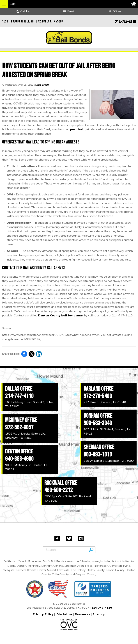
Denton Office (19, 452)
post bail (77, 129)
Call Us (23, 11)
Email (69, 11)
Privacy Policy (43, 614)
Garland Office (98, 389)
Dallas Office (19, 389)
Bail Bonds (42, 85)
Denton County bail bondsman (61, 315)
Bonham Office (98, 416)
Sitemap (99, 614)
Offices (115, 11)
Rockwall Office (61, 483)
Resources (82, 614)
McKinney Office (21, 420)
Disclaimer (64, 614)
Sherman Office (99, 447)
